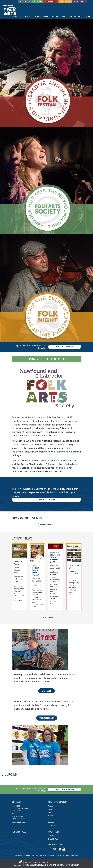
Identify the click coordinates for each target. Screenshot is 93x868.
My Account (53, 825)
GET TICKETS (25, 2)
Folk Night (65, 2)
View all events (47, 525)
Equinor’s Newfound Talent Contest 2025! (55, 557)
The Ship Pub (53, 839)
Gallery (54, 16)
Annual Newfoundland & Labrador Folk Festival (47, 464)
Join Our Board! (18, 563)
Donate (47, 691)
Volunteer (47, 718)
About (28, 16)
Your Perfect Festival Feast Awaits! (36, 570)
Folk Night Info (54, 836)
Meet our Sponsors (47, 500)
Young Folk (79, 2)
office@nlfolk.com (18, 822)
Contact (88, 16)
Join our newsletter (65, 347)
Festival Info (16, 836)
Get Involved (75, 16)
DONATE (38, 2)
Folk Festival (51, 2)
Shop (63, 16)
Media (50, 816)
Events (37, 16)
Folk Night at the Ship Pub (63, 461)
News (45, 16)
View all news (47, 617)
